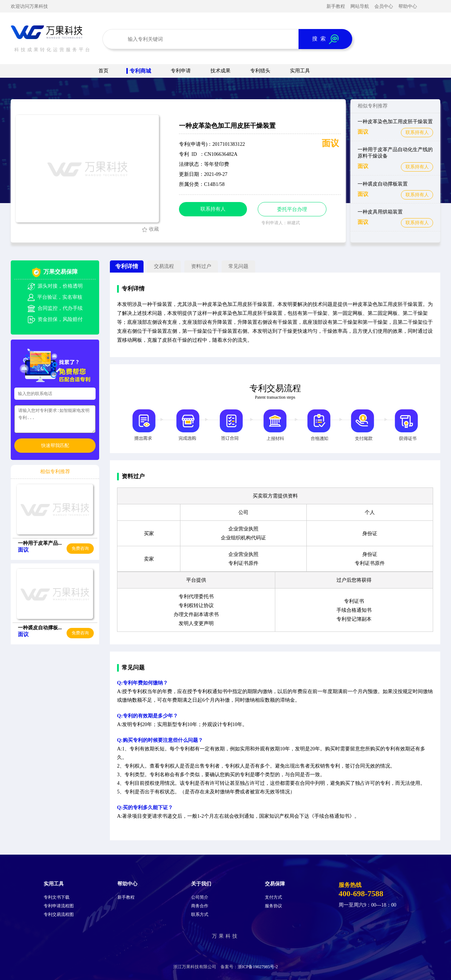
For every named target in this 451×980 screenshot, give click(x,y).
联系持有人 (417, 132)
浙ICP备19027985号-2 (258, 967)
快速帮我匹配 (55, 445)
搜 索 (325, 39)
